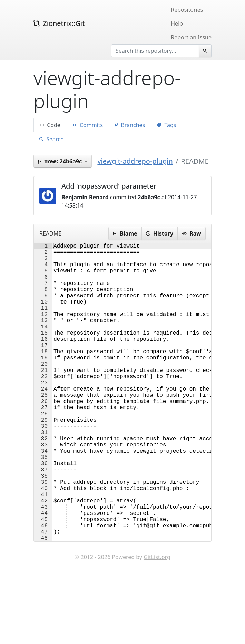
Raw (192, 233)
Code (50, 125)
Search (52, 139)
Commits (87, 125)
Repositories (187, 10)
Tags (166, 125)
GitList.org (157, 623)
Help (177, 23)
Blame (125, 233)
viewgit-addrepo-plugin (135, 161)
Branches (130, 125)
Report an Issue (191, 37)
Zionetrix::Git (59, 23)
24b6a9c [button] (61, 161)
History (160, 233)
